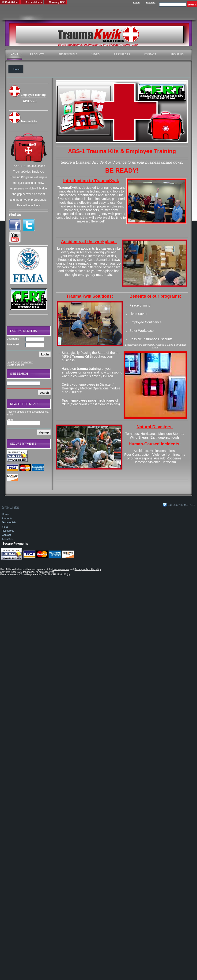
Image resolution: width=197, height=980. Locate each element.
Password (13, 344)
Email (10, 420)
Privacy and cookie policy (88, 569)
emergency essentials (95, 275)
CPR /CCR (30, 101)
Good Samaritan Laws (104, 260)
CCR (65, 404)
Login (136, 2)
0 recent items (34, 2)
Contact (150, 54)
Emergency (70, 388)
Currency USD (57, 2)
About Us (177, 54)
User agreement (61, 569)
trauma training (89, 369)
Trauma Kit (81, 356)
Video (95, 54)
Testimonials (68, 54)
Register (151, 2)
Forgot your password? (20, 362)
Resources (122, 54)
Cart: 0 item (12, 2)
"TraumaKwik (67, 188)
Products (37, 54)
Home (14, 54)
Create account (15, 365)
